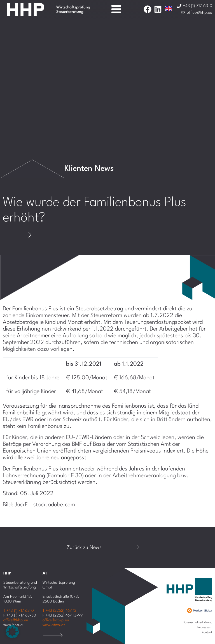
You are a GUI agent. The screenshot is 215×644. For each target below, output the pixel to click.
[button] (12, 632)
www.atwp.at (54, 625)
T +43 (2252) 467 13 (59, 611)
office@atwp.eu (56, 620)
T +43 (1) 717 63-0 (19, 611)
